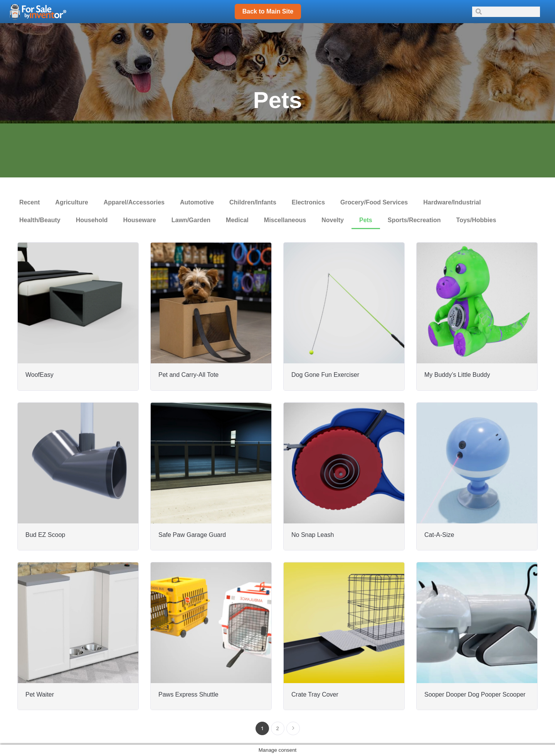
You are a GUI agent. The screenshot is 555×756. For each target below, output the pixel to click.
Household (92, 220)
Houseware (139, 220)
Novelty (333, 220)
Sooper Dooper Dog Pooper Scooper (475, 694)
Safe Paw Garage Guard (192, 535)
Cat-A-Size (439, 535)
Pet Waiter (40, 694)
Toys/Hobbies (476, 220)
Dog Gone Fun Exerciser (325, 375)
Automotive (197, 202)
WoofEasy (40, 375)
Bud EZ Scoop (45, 535)
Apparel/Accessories (134, 202)
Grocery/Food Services (374, 202)
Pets (366, 220)
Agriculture (71, 202)
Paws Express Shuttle (188, 694)
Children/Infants (253, 202)
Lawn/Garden (191, 220)
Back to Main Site (268, 11)
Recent (29, 202)
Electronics (308, 202)
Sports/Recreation (414, 220)
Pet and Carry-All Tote (188, 375)
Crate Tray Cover (315, 694)
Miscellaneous (285, 220)
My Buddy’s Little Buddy (457, 375)
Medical (237, 220)
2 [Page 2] (277, 728)
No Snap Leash (313, 535)
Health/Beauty (40, 220)
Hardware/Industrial (452, 202)
